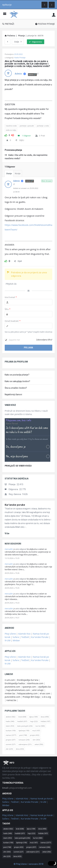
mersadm (9, 549)
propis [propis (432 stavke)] (35, 735)
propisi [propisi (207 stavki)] (11, 740)
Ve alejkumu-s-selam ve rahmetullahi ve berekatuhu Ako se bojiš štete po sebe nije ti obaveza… (28, 596)
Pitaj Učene (10, 634)
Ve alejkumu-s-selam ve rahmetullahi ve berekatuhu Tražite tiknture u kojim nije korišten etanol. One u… (28, 567)
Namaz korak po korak (42, 799)
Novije (18, 173)
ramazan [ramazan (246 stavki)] (24, 740)
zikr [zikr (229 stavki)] (9, 749)
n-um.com (10, 680)
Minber (16, 640)
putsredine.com (13, 697)
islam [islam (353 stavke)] (10, 726)
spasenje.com (29, 687)
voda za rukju (11, 130)
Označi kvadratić (13, 321)
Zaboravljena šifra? (44, 340)
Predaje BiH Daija (31, 697)
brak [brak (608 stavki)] (22, 717)
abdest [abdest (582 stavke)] (11, 717)
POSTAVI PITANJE (45, 24)
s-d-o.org (46, 697)
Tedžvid (25, 637)
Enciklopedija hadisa (15, 683)
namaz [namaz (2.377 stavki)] (11, 735)
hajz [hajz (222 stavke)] (34, 721)
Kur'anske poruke (15, 505)
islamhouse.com (35, 683)
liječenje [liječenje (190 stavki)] (24, 731)
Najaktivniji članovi (13, 394)
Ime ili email (11, 297)
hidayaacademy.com (27, 693)
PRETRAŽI (8, 24)
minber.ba (10, 693)
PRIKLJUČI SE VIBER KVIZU (18, 466)
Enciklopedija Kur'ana (28, 680)
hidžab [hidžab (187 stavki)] (45, 721)
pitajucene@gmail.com (17, 788)
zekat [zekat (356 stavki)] (39, 744)
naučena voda (11, 126)
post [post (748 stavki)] (23, 735)
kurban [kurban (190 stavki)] (11, 731)
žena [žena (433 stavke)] (20, 749)
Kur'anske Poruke (40, 637)
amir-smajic (38, 690)
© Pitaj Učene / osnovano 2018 (28, 864)
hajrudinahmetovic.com (18, 690)
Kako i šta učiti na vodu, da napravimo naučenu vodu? (26, 157)
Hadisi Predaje (20, 58)
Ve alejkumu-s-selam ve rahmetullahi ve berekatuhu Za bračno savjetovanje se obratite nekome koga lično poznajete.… (28, 552)
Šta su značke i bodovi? (16, 388)
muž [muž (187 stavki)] (36, 731)
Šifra (8, 309)
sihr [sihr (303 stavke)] (36, 740)
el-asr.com (45, 693)
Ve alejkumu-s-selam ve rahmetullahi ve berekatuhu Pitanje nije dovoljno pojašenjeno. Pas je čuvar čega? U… (26, 582)
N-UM (8, 640)
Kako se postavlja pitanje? (17, 375)
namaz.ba (11, 700)
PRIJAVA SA (11, 284)
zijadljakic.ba (44, 687)
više (7, 533)
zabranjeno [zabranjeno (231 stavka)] (25, 744)
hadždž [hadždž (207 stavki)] (22, 721)
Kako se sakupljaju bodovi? (17, 381)
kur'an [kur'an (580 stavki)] (40, 726)
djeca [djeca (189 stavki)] (33, 717)
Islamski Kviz (24, 634)
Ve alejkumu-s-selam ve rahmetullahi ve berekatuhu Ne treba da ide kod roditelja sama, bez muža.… (26, 611)
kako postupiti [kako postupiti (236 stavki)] (25, 726)
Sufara (16, 637)
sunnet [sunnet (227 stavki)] (11, 744)
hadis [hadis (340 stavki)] (10, 721)
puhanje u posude (27, 126)
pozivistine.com (12, 687)
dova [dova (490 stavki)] (45, 717)
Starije (9, 173)
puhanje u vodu (43, 126)
